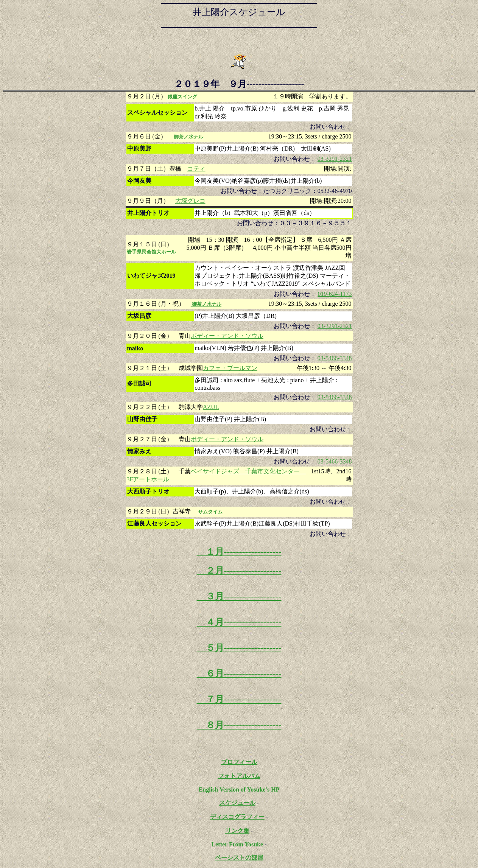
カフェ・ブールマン (230, 368)
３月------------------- (239, 596)
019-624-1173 (335, 294)
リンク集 (237, 831)
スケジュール (237, 803)
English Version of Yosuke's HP (239, 789)
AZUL (211, 407)
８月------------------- (239, 725)
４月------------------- (239, 622)
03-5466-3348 (335, 358)
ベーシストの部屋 (239, 858)
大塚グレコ (190, 201)
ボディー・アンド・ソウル (227, 336)
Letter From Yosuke (237, 844)
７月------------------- (239, 699)
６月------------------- (239, 674)
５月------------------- (239, 648)
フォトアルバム (239, 776)
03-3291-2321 (335, 159)
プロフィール (239, 762)
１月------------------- (239, 552)
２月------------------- (239, 571)
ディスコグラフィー (237, 817)
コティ (196, 169)
